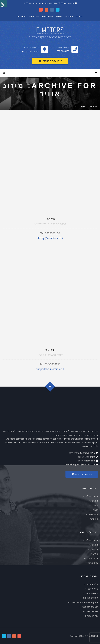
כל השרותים (92, 584)
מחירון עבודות (91, 616)
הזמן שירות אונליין (51, 61)
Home (84, 107)
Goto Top (51, 388)
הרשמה (59, 17)
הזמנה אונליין (92, 496)
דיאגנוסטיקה (92, 593)
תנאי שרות (22, 17)
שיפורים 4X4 (92, 611)
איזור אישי (69, 17)
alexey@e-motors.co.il (50, 238)
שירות (95, 510)
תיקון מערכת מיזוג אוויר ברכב (85, 602)
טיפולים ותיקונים (91, 598)
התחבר (79, 17)
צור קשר (94, 519)
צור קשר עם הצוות (82, 474)
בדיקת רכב (93, 589)
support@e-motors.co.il (50, 369)
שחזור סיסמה (47, 17)
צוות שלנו (93, 514)
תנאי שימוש (34, 17)
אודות (95, 505)
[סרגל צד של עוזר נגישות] (4, 4)
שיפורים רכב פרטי (90, 607)
